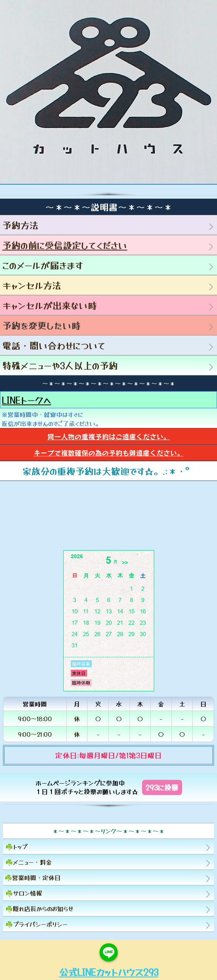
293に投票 (162, 787)
